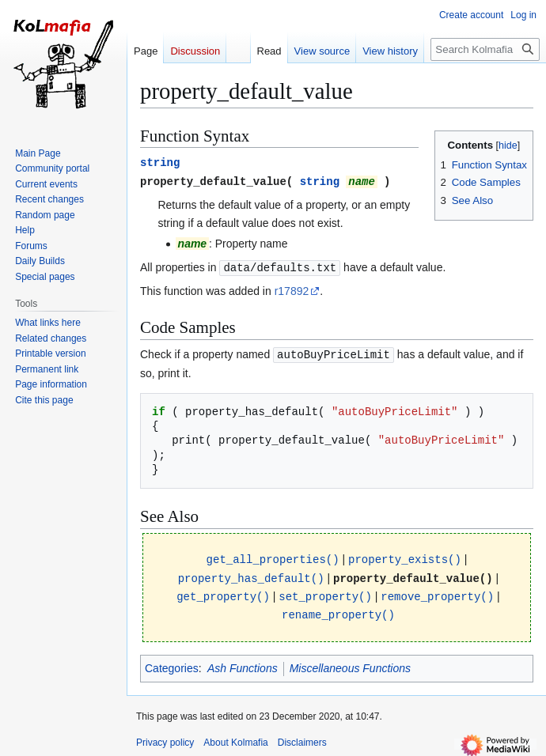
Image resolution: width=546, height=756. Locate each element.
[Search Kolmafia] (485, 49)
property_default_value (213, 180)
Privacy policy (165, 736)
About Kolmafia (235, 736)
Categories (172, 662)
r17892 (292, 289)
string (160, 162)
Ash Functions (243, 662)
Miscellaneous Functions (350, 662)
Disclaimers (302, 736)
